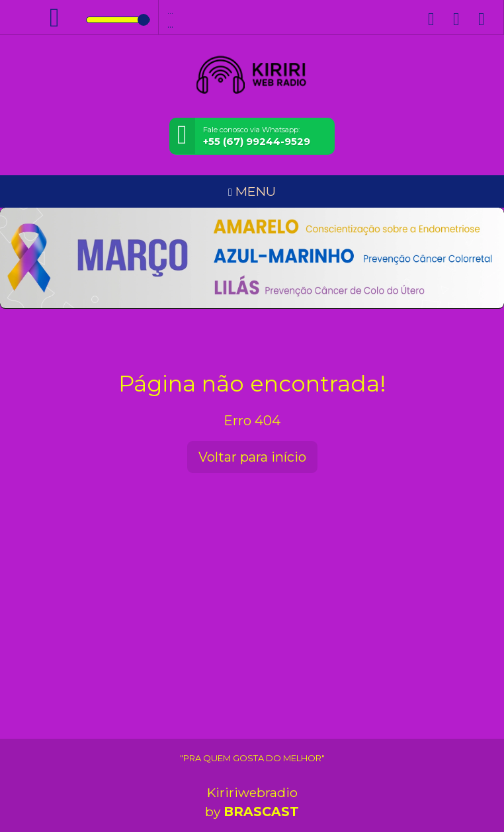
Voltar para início (252, 457)
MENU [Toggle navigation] (252, 191)
